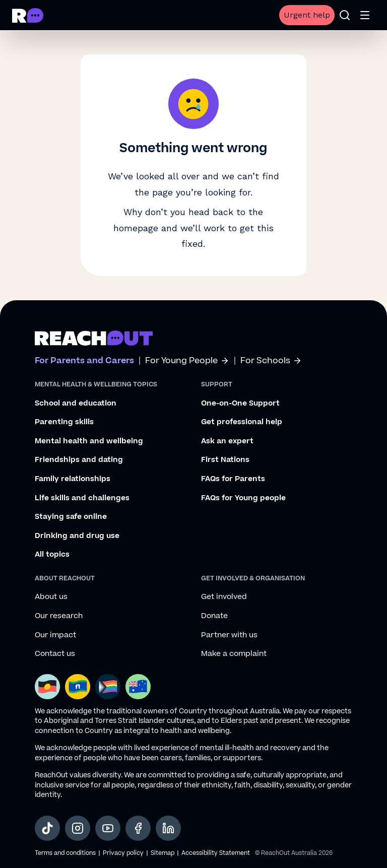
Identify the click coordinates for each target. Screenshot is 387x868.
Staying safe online (71, 517)
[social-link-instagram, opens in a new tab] (78, 828)
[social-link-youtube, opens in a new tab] (108, 828)
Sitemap (163, 853)
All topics (52, 555)
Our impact (55, 635)
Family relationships (73, 479)
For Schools (271, 361)
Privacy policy (123, 853)
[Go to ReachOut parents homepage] (94, 338)
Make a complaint (234, 654)
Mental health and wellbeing (89, 441)
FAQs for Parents (233, 479)
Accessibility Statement (216, 853)
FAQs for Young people (243, 498)
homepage (136, 228)
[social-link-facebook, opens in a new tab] (138, 828)
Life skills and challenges (82, 498)
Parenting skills (64, 422)
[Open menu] (365, 15)
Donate (214, 616)
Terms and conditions (65, 853)
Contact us (55, 654)
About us (51, 597)
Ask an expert (227, 441)
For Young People (187, 361)
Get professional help (242, 422)
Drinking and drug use (77, 536)
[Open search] (345, 15)
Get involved (224, 597)
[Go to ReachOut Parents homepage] (28, 15)
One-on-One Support (240, 404)
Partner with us (229, 635)
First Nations (225, 460)
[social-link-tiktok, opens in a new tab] (47, 828)
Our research (59, 616)
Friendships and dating (79, 460)
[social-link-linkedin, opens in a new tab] (168, 828)
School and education (76, 404)
